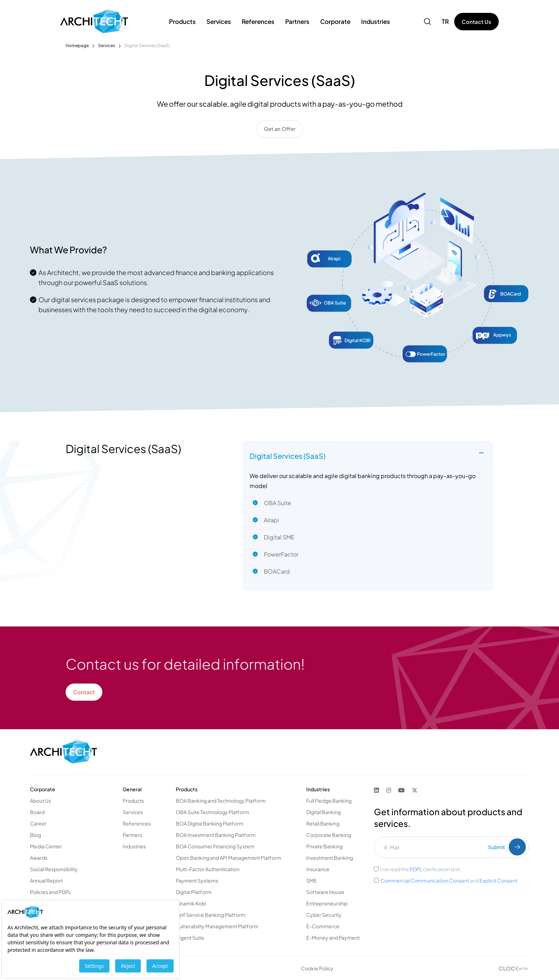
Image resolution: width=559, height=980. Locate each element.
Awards (39, 857)
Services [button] (219, 21)
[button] (427, 21)
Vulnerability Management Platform (217, 926)
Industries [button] (376, 21)
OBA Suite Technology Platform (212, 812)
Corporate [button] (335, 21)
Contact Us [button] (476, 22)
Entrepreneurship (327, 903)
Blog (35, 834)
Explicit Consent (498, 880)
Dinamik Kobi (191, 903)
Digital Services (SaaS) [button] (288, 455)
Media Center (46, 846)
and (449, 880)
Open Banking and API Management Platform (229, 857)
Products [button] (182, 21)
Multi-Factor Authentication (208, 869)
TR (445, 21)
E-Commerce (323, 926)
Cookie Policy (317, 968)
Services (107, 45)
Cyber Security (324, 914)
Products (133, 800)
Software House (325, 892)
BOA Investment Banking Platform (216, 834)
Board (37, 812)
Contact (84, 692)
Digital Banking (324, 812)
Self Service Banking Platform (211, 914)
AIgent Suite (190, 937)
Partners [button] (297, 21)
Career (38, 823)
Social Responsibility (54, 869)
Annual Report (46, 880)
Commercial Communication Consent (425, 880)
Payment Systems (197, 880)
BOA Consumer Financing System (215, 846)
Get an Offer (279, 129)
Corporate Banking (329, 834)
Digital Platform (194, 892)
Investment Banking (330, 857)
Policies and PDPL (50, 892)
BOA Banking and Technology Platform (221, 800)
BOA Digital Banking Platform (210, 823)
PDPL (416, 869)
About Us (40, 800)
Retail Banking (323, 823)
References (258, 21)
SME (312, 880)
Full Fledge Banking (329, 800)
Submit (507, 847)
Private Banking (324, 846)
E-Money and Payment (333, 937)
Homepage (77, 45)
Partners (132, 834)
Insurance (318, 869)
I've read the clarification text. (421, 869)
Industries (134, 846)
